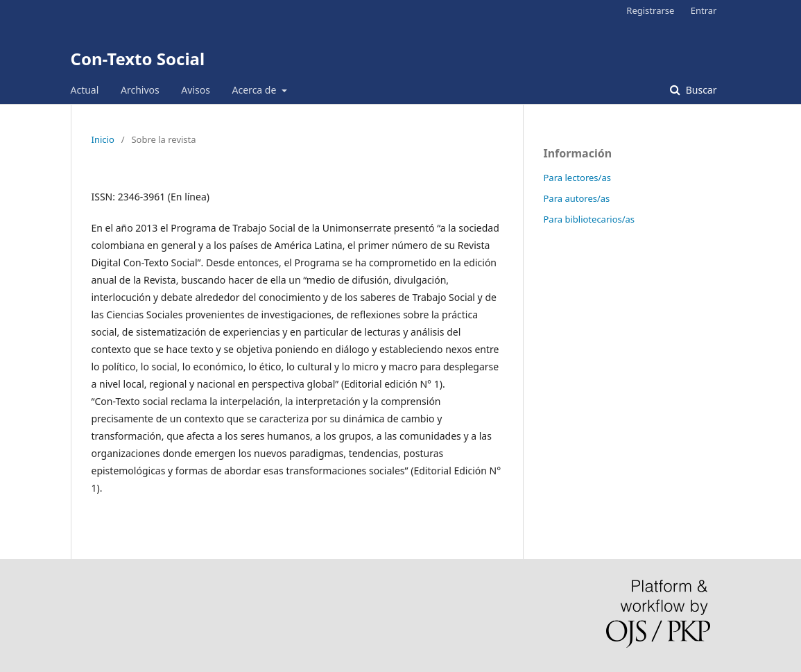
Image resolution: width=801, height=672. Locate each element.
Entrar (704, 10)
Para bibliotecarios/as (589, 219)
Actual (85, 90)
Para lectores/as (577, 178)
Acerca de (256, 90)
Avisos (196, 90)
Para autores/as (577, 198)
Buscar (700, 90)
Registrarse (650, 10)
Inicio (103, 139)
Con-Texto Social (138, 59)
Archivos (140, 90)
